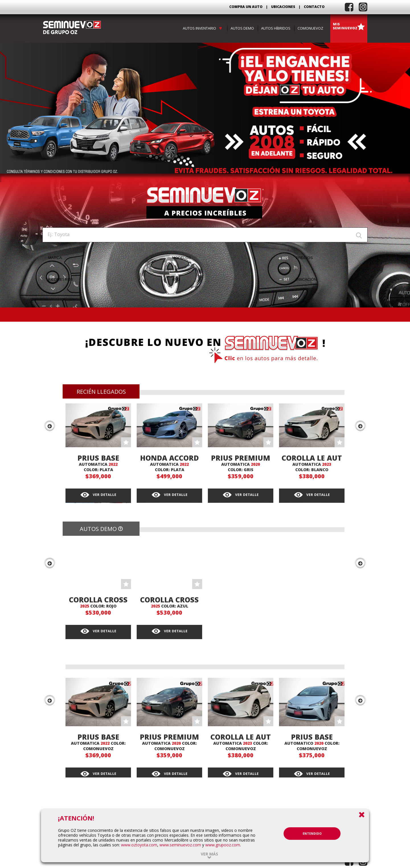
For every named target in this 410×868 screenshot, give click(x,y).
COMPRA (246, 7)
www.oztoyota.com (139, 845)
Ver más (209, 854)
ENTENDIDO (312, 834)
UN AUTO (254, 7)
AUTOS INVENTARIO (203, 28)
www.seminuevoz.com (180, 845)
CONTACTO (314, 7)
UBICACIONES (283, 7)
